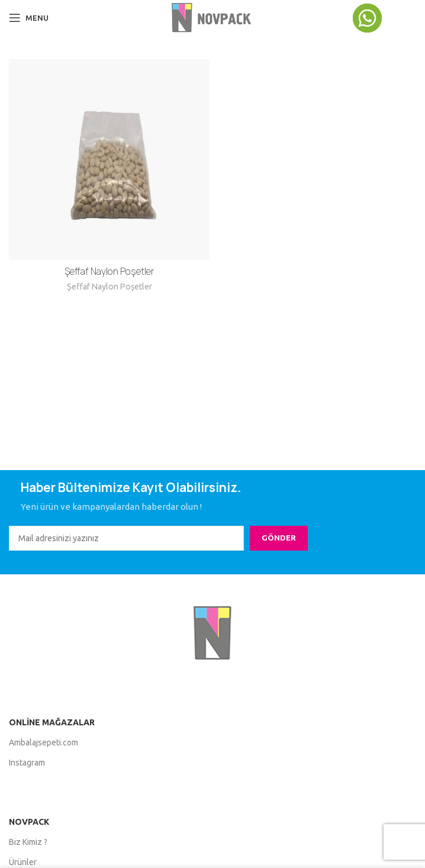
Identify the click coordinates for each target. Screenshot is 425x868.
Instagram (27, 763)
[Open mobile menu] (29, 18)
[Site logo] (212, 17)
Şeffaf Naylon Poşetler (109, 271)
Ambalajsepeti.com (44, 742)
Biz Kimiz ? (28, 842)
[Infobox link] (384, 18)
